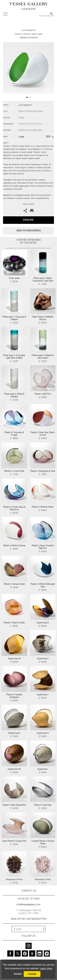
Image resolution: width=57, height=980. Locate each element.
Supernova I (43, 769)
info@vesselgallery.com (28, 905)
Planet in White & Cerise (14, 546)
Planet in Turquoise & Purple (14, 434)
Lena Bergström (29, 30)
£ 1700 (14, 475)
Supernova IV (43, 733)
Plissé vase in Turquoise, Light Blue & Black (14, 357)
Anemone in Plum (14, 880)
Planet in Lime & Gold (14, 471)
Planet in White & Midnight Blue (43, 586)
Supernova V (43, 695)
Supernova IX (43, 623)
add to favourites (29, 231)
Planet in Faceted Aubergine (14, 696)
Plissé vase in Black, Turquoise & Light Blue (43, 280)
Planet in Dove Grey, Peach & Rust (43, 434)
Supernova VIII (14, 769)
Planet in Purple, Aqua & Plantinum (14, 508)
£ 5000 (43, 323)
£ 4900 (14, 439)
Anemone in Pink (43, 880)
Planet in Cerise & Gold (14, 584)
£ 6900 (43, 626)
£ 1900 (43, 475)
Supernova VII (14, 659)
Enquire (28, 220)
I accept (32, 974)
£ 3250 (14, 282)
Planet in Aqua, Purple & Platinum (43, 547)
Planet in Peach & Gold (14, 623)
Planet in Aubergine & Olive (43, 471)
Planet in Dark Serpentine (14, 805)
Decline (18, 974)
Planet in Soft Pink (43, 394)
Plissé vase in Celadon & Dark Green (43, 357)
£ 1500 (43, 284)
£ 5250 (14, 809)
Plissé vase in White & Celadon (14, 395)
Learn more (46, 968)
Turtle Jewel (14, 278)
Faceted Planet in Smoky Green (43, 843)
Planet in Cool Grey (43, 805)
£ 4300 (14, 588)
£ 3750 (14, 883)
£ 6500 (14, 701)
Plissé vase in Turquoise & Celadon (14, 318)
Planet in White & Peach (43, 507)
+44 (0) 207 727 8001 (29, 899)
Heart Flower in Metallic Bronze (43, 318)
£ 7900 (14, 737)
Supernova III (14, 733)
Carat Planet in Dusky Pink (14, 841)
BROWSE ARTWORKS (29, 38)
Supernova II (43, 659)
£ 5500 (14, 513)
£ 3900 (43, 398)
